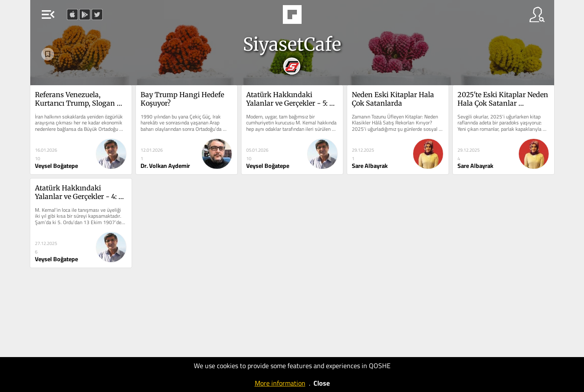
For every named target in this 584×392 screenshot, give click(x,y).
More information (280, 383)
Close (322, 383)
